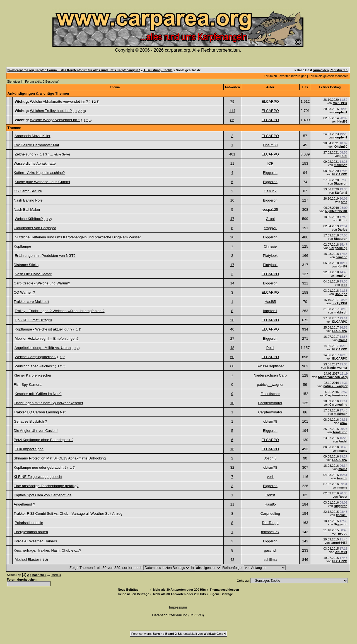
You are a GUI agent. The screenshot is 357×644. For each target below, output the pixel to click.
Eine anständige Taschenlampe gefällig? (46, 486)
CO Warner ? (24, 292)
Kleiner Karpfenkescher (32, 375)
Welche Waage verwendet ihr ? (55, 120)
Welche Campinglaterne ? (36, 357)
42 (232, 560)
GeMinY (270, 191)
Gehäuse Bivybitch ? (30, 421)
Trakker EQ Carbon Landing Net (40, 412)
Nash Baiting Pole (28, 200)
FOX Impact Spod (29, 449)
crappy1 (270, 228)
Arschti (342, 478)
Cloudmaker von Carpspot (35, 228)
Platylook (270, 256)
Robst (270, 495)
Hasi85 (342, 121)
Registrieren (339, 70)
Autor (270, 87)
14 (232, 283)
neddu (343, 533)
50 (232, 357)
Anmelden (321, 70)
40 (232, 329)
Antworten (232, 87)
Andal (343, 441)
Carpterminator (336, 395)
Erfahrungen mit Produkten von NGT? (45, 256)
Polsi (270, 348)
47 (232, 219)
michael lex (270, 532)
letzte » (56, 575)
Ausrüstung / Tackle (158, 70)
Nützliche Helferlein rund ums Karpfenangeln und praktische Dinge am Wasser (78, 237)
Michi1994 (340, 103)
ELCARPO (270, 101)
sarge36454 (339, 543)
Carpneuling (338, 248)
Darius (342, 229)
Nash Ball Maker (27, 210)
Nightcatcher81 (336, 211)
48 (232, 348)
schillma (270, 560)
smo (344, 202)
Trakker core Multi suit (31, 302)
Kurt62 (342, 266)
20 (232, 237)
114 (232, 111)
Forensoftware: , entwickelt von (178, 634)
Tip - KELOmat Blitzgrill (33, 320)
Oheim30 (270, 145)
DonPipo (341, 294)
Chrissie (270, 246)
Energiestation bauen (31, 532)
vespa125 (270, 210)
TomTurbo (340, 432)
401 (232, 154)
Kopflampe (22, 246)
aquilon (342, 276)
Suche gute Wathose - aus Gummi (42, 182)
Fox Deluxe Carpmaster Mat (36, 145)
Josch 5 (270, 458)
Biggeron (270, 173)
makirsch (341, 165)
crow (344, 423)
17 (232, 265)
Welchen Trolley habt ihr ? (51, 111)
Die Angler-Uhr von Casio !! (36, 431)
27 (232, 338)
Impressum (178, 607)
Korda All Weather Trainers (35, 541)
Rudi (344, 156)
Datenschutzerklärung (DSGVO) (178, 615)
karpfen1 (341, 112)
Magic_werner (337, 368)
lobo (344, 285)
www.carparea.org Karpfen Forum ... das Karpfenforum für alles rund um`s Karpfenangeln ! (74, 70)
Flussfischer (270, 394)
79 (232, 101)
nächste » (39, 575)
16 (232, 449)
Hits (305, 87)
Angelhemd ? (24, 504)
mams (343, 340)
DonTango (270, 523)
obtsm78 (270, 421)
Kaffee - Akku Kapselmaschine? (39, 173)
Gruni (270, 219)
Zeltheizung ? (26, 154)
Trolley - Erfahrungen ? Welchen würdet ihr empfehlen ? (59, 311)
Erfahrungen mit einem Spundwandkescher (48, 403)
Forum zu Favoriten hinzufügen (285, 76)
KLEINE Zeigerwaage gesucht (38, 477)
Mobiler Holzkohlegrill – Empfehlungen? (47, 338)
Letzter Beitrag (330, 87)
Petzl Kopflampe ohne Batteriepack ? (44, 440)
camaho (342, 257)
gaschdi (270, 550)
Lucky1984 (339, 303)
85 (232, 120)
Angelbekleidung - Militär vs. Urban (43, 348)
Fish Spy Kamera (28, 385)
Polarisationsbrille (29, 523)
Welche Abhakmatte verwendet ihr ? (59, 101)
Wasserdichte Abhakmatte (35, 163)
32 (232, 467)
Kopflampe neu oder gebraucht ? (40, 467)
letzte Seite (61, 154)
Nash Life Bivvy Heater (33, 274)
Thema (115, 87)
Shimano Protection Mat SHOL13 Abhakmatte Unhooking (60, 458)
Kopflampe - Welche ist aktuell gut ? (44, 329)
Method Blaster (27, 560)
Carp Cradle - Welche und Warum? (42, 283)
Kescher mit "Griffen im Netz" (38, 394)
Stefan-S (341, 193)
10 (232, 200)
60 (232, 366)
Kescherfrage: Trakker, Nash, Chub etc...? (47, 550)
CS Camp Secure (28, 191)
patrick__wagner (270, 385)
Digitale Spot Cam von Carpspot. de (43, 495)
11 (232, 163)
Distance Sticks (26, 265)
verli (270, 477)
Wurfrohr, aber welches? (34, 366)
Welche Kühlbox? (29, 219)
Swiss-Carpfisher (270, 366)
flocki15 (342, 515)
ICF (270, 163)
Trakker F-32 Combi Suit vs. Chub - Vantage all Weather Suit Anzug (68, 513)
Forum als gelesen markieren (329, 76)
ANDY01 (341, 552)
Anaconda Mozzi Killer (32, 136)
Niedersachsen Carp (270, 375)
